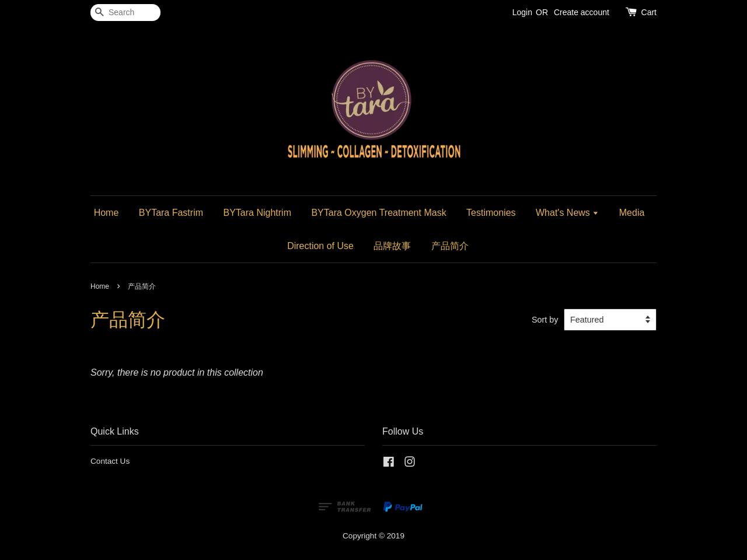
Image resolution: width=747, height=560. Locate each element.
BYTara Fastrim (171, 213)
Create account (582, 12)
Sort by (545, 320)
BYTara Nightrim (257, 213)
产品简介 (450, 246)
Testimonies (491, 213)
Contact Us (110, 461)
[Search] (125, 13)
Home (107, 213)
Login (522, 12)
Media (632, 213)
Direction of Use (320, 246)
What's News (567, 213)
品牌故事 (392, 246)
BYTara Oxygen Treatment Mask (378, 213)
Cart (649, 12)
